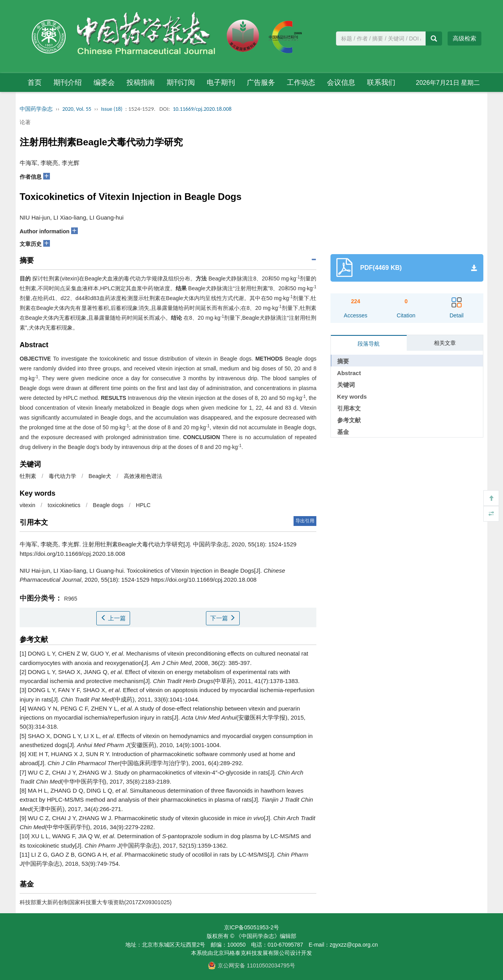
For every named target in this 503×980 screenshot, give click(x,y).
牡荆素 (28, 476)
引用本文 (349, 408)
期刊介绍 (68, 82)
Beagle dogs (108, 505)
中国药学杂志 (36, 109)
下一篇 (223, 618)
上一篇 (113, 618)
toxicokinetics (64, 505)
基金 (343, 432)
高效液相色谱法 (143, 476)
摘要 (343, 361)
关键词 (346, 385)
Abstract (349, 373)
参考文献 (349, 420)
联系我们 (381, 82)
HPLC (143, 505)
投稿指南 (141, 82)
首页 (35, 82)
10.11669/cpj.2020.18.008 (202, 109)
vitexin (28, 505)
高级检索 (464, 38)
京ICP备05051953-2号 (251, 927)
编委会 (104, 82)
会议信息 (341, 82)
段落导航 (369, 344)
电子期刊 (221, 82)
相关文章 (445, 343)
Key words (352, 397)
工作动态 (301, 82)
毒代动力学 (62, 476)
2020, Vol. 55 (77, 109)
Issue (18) (112, 109)
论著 (25, 122)
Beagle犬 (100, 476)
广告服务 (261, 82)
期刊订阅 (181, 82)
